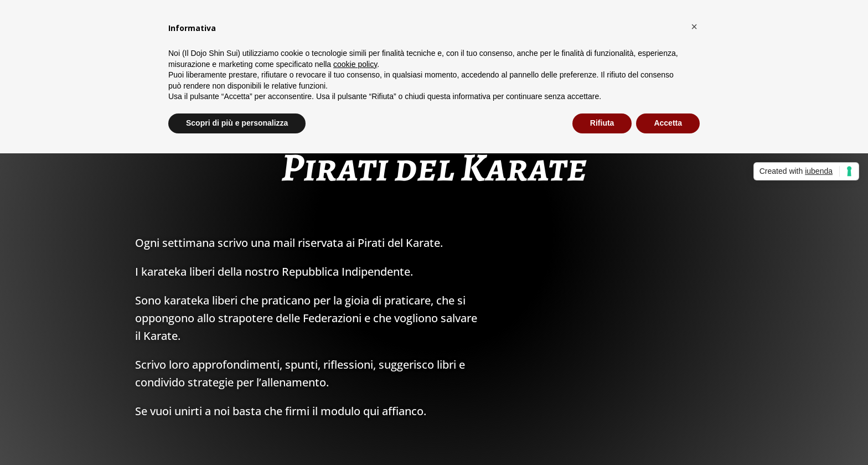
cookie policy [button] (355, 64)
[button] (694, 27)
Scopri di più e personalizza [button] (237, 123)
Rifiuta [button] (602, 123)
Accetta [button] (668, 123)
